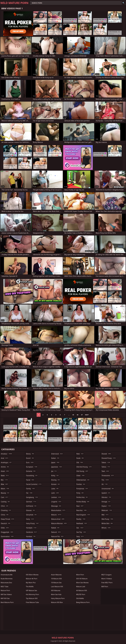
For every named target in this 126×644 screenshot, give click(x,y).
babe (5, 476)
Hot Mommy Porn (32, 594)
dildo (5, 528)
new (80, 454)
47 (82, 415)
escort (30, 458)
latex (55, 489)
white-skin (107, 523)
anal (5, 458)
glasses (31, 510)
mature (56, 515)
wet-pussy (107, 519)
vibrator (106, 497)
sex (80, 528)
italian (55, 458)
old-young (82, 471)
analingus (6, 462)
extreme (31, 471)
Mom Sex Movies (82, 583)
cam (5, 497)
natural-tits (58, 536)
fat (29, 493)
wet (105, 515)
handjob (31, 528)
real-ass (82, 510)
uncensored (108, 489)
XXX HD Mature (82, 579)
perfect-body (83, 502)
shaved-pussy (109, 458)
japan (55, 462)
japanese (57, 467)
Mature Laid (81, 587)
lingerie (56, 502)
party (80, 493)
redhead (82, 523)
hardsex (31, 536)
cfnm (5, 506)
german (31, 502)
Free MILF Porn (107, 583)
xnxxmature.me (7, 575)
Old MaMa (80, 598)
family (31, 489)
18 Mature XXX (56, 579)
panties (81, 484)
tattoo (106, 467)
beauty (5, 493)
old (80, 462)
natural (56, 532)
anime (5, 467)
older (81, 476)
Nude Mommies (7, 579)
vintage (106, 502)
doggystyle (7, 532)
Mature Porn (5, 590)
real (80, 506)
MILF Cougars (106, 575)
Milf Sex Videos (6, 594)
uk (105, 484)
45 (73, 415)
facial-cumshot (34, 484)
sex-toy (81, 532)
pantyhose (82, 489)
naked (55, 528)
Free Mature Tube (32, 602)
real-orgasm (83, 515)
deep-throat (8, 519)
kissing (56, 480)
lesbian (56, 497)
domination (7, 536)
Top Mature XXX (32, 598)
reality (81, 519)
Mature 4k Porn (32, 579)
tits (105, 480)
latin (55, 493)
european (32, 467)
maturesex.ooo (6, 583)
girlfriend (31, 506)
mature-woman (59, 523)
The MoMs (30, 587)
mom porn (80, 575)
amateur (7, 454)
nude (80, 458)
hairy (30, 519)
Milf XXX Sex (5, 598)
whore (106, 528)
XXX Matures (56, 590)
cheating (6, 510)
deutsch (6, 523)
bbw (5, 484)
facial (30, 480)
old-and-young (84, 467)
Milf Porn (105, 587)
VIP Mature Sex (31, 590)
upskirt (106, 493)
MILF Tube (5, 587)
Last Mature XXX (57, 587)
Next (87, 415)
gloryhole (32, 515)
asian (5, 471)
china (5, 515)
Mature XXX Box (57, 602)
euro (30, 462)
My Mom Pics (31, 583)
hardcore (32, 532)
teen (105, 471)
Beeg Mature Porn (83, 602)
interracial (57, 454)
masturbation (58, 510)
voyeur (106, 506)
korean (56, 484)
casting (6, 502)
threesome (108, 476)
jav (54, 471)
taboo (106, 462)
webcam (107, 510)
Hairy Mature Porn (58, 598)
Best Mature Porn (7, 602)
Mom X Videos (107, 579)
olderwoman (83, 480)
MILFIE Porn (81, 594)
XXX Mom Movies (32, 575)
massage (56, 506)
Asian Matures (56, 575)
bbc (4, 480)
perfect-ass (82, 497)
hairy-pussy (33, 523)
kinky (55, 476)
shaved (106, 454)
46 (78, 415)
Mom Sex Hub (56, 594)
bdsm (5, 489)
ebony (30, 454)
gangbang (32, 497)
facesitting (32, 476)
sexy (80, 536)
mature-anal (58, 519)
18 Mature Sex (56, 583)
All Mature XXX (82, 590)
